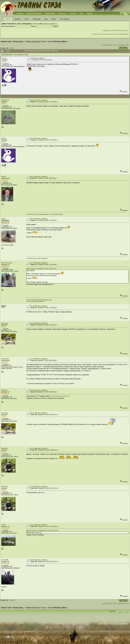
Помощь (18, 19)
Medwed (4, 448)
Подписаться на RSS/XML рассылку (115, 30)
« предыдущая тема (109, 45)
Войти (54, 19)
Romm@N (5, 359)
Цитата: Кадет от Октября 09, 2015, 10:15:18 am (41, 269)
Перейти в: (112, 611)
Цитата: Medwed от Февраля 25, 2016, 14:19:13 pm (42, 530)
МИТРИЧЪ (5, 100)
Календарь (37, 19)
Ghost (4, 177)
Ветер (43, 42)
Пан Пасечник (7, 263)
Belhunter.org (33, 6)
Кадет (4, 219)
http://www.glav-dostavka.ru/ (61, 396)
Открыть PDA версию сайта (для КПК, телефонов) (110, 34)
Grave (4, 525)
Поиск (27, 19)
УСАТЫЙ (5, 560)
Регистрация (64, 19)
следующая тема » (123, 45)
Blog (46, 19)
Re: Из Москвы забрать (39, 100)
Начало (8, 19)
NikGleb (4, 390)
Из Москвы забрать (37, 58)
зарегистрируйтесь (50, 24)
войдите (36, 24)
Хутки (4, 58)
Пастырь (5, 323)
